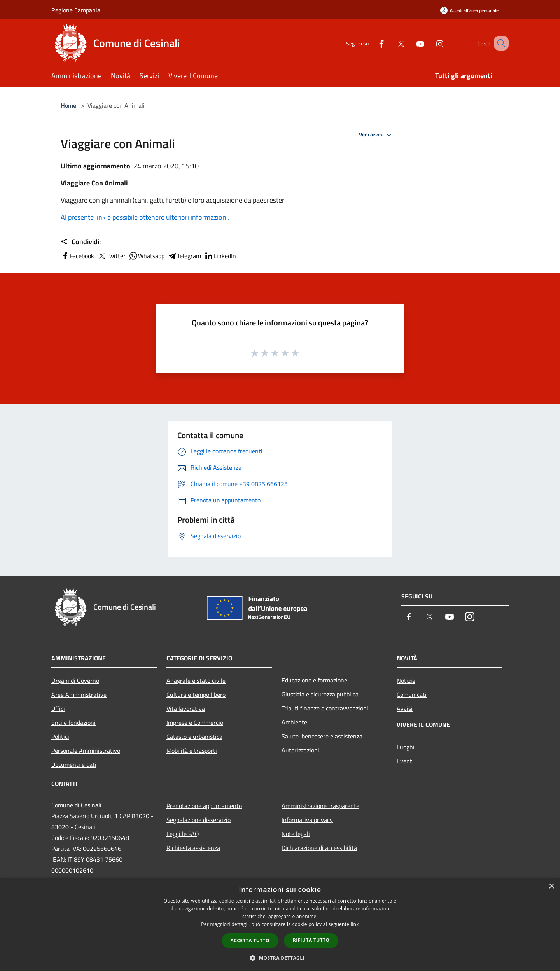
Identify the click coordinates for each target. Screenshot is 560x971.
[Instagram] (430, 43)
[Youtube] (411, 43)
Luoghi (406, 747)
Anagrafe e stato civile (196, 681)
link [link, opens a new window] (355, 924)
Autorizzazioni (300, 750)
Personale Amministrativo (86, 751)
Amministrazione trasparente (320, 806)
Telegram (184, 256)
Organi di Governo (75, 681)
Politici (60, 737)
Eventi (405, 761)
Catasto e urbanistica (194, 737)
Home (68, 105)
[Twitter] (391, 43)
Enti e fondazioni (73, 723)
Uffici (58, 709)
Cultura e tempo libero (196, 695)
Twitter (111, 256)
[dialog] (280, 925)
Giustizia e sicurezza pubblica (320, 694)
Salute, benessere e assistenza (322, 736)
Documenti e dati (74, 765)
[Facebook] (372, 43)
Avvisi (405, 709)
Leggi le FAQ (183, 834)
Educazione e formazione (314, 680)
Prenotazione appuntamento (204, 806)
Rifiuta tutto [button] (311, 940)
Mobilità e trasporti (192, 751)
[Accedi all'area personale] (469, 10)
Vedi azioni (376, 135)
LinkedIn (220, 256)
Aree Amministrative (79, 695)
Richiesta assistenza (193, 848)
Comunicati (412, 695)
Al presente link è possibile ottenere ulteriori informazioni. (145, 217)
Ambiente (294, 722)
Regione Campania (76, 10)
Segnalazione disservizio (199, 820)
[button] (280, 958)
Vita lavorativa (186, 709)
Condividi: (81, 242)
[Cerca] (499, 43)
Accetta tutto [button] (250, 940)
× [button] (551, 886)
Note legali (296, 834)
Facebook (77, 256)
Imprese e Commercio (195, 723)
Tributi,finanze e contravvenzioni (325, 708)
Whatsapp (147, 256)
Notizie (406, 681)
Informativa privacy (307, 820)
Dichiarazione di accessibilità (319, 848)
